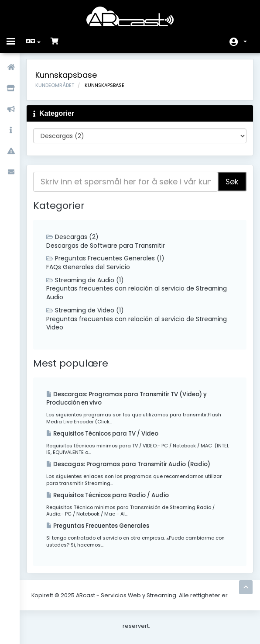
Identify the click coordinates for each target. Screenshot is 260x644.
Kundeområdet (57, 86)
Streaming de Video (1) (88, 312)
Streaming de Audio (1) (88, 281)
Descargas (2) (75, 237)
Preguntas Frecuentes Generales (102, 529)
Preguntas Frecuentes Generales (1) (108, 259)
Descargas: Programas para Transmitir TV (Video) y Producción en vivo (132, 400)
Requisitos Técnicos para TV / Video (108, 436)
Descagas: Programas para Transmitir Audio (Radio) (134, 467)
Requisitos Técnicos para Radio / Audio (113, 498)
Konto (245, 42)
